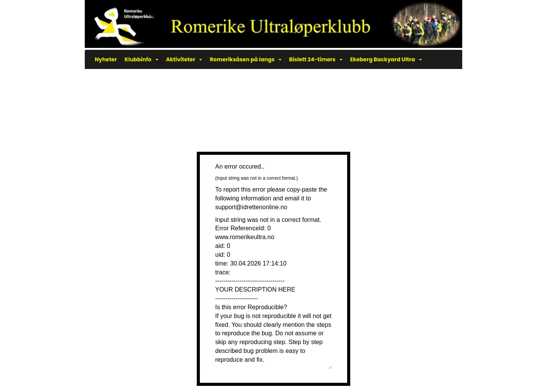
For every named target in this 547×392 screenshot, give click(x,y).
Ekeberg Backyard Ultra (386, 59)
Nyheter (106, 59)
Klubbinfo (142, 59)
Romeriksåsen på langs (246, 59)
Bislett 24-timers (316, 59)
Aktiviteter (184, 59)
